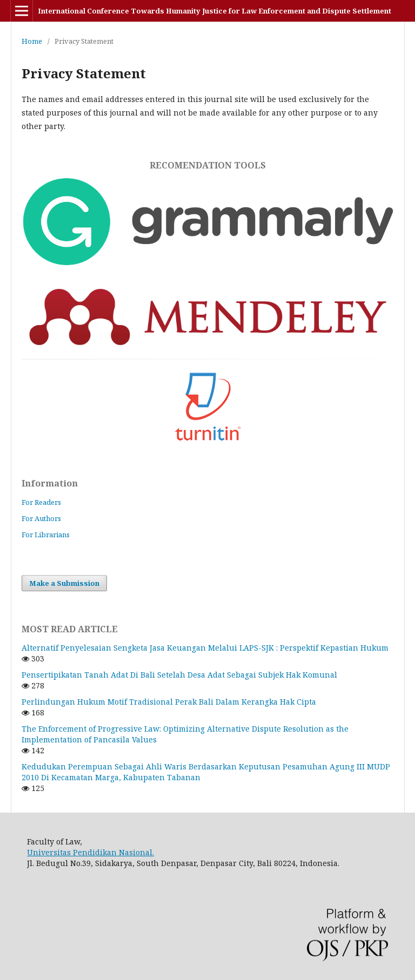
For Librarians (46, 535)
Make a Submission (64, 583)
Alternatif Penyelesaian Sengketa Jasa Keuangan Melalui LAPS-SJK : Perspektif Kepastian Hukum (205, 648)
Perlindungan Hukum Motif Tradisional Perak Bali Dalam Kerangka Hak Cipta (169, 702)
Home (32, 41)
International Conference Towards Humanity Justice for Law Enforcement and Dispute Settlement (215, 11)
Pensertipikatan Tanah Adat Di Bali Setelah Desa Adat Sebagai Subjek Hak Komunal (179, 675)
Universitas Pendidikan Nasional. (91, 852)
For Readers (41, 502)
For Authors (41, 518)
